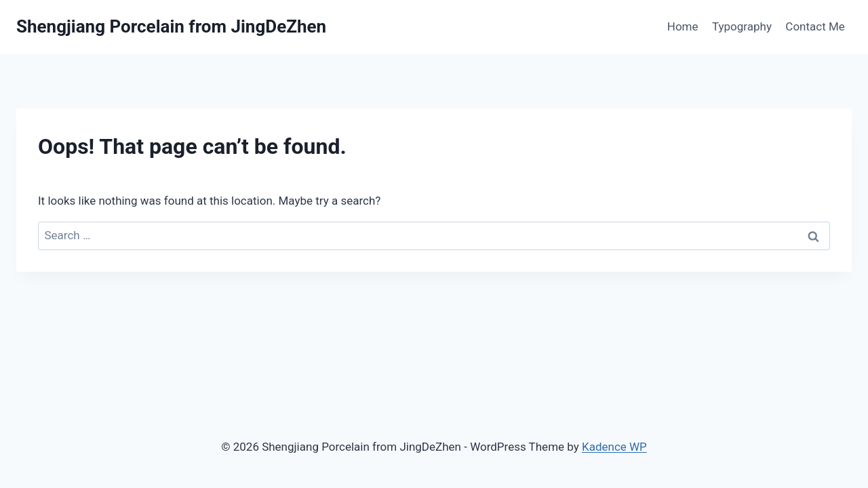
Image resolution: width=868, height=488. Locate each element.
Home (683, 26)
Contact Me (815, 26)
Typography (742, 26)
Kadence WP (614, 447)
